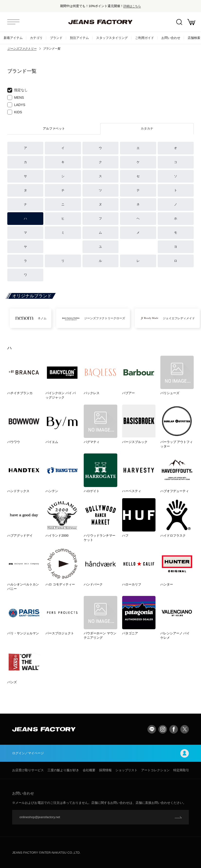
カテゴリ (36, 38)
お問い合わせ (171, 38)
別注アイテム (79, 38)
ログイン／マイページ (100, 753)
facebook (174, 729)
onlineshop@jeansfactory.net (40, 817)
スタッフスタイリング (112, 38)
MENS (16, 97)
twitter (185, 729)
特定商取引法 (183, 770)
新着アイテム (13, 38)
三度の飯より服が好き (63, 770)
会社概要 (89, 770)
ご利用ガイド (145, 38)
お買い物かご (191, 22)
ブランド (56, 38)
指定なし (18, 90)
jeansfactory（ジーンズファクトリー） (100, 22)
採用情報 (105, 770)
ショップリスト (126, 770)
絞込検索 (179, 22)
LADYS (16, 105)
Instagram (163, 729)
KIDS (15, 112)
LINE (152, 729)
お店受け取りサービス (28, 770)
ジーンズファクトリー (22, 49)
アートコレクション (155, 770)
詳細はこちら (132, 6)
